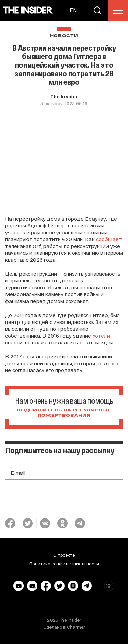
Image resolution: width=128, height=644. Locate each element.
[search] (97, 10)
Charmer (76, 627)
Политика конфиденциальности (64, 564)
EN (73, 10)
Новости (64, 36)
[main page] (28, 10)
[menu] (118, 11)
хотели (101, 336)
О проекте (64, 555)
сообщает (109, 239)
